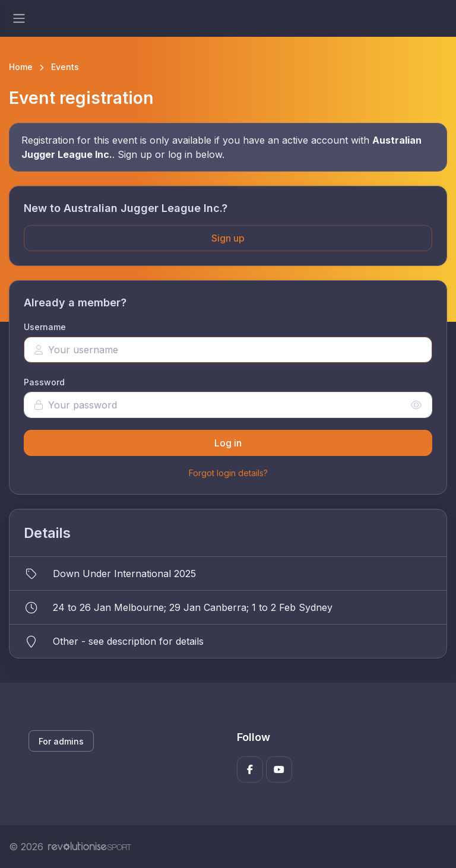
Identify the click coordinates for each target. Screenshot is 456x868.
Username (45, 327)
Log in (228, 443)
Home (21, 67)
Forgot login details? (228, 473)
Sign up (228, 238)
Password (44, 382)
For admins (61, 741)
